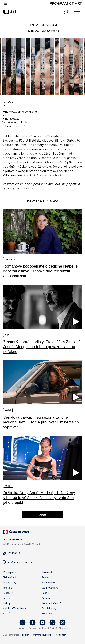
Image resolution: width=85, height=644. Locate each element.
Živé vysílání (9, 577)
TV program (9, 572)
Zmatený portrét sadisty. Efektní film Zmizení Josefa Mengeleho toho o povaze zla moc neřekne (41, 347)
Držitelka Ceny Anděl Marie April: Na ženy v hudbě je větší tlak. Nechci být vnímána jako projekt (39, 498)
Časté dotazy (49, 608)
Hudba (8, 486)
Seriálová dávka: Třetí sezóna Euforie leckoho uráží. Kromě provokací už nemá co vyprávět (41, 422)
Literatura (10, 259)
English (26, 635)
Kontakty (47, 613)
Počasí (6, 598)
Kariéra (46, 598)
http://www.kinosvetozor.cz (20, 112)
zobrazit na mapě (14, 126)
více (42, 515)
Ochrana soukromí (42, 635)
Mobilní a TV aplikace (14, 608)
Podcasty (8, 593)
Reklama (47, 577)
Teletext (7, 588)
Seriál (8, 410)
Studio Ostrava (50, 588)
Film (7, 335)
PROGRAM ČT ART (66, 3)
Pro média (47, 572)
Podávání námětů (51, 603)
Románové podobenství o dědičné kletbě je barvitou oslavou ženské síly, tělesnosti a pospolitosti (40, 271)
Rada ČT (46, 593)
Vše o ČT (7, 613)
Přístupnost (60, 635)
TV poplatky (9, 582)
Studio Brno (48, 582)
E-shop (7, 603)
